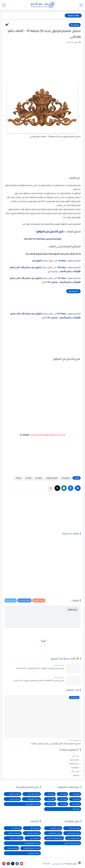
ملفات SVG (51, 804)
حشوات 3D (39, 478)
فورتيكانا (76, 775)
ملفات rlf (18, 478)
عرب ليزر (75, 756)
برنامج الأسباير (65, 271)
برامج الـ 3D (52, 282)
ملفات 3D (28, 478)
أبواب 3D (64, 799)
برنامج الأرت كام (23, 267)
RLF (59, 314)
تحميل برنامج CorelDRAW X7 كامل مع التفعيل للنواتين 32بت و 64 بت (39, 681)
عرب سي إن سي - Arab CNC (53, 864)
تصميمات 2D (35, 828)
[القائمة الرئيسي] (81, 5)
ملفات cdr (76, 794)
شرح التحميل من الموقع (50, 231)
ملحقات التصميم (34, 853)
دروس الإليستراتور (74, 833)
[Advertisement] (42, 67)
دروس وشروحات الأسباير (55, 838)
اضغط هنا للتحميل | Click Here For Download (43, 239)
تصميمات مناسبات (16, 838)
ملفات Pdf (76, 809)
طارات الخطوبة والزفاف (32, 848)
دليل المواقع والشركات (32, 843)
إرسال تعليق (72, 609)
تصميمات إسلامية (33, 833)
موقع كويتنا (75, 767)
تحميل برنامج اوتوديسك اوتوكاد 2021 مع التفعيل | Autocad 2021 (40, 668)
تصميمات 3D (75, 25)
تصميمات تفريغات (14, 833)
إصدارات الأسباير (15, 794)
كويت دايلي (75, 771)
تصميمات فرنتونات (52, 478)
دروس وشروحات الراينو (72, 843)
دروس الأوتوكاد (56, 828)
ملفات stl (51, 794)
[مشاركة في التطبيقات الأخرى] (51, 488)
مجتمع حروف (74, 760)
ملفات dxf (76, 799)
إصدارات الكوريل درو (33, 804)
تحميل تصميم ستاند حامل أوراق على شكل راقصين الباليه (56, 743)
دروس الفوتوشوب (55, 833)
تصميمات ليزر (35, 838)
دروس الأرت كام (74, 828)
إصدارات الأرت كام (34, 794)
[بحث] (4, 5)
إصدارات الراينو (15, 799)
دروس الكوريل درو (74, 838)
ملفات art (51, 799)
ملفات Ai (64, 804)
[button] (71, 488)
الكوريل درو (37, 261)
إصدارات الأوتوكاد (34, 799)
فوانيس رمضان (13, 848)
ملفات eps (76, 804)
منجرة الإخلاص (74, 764)
